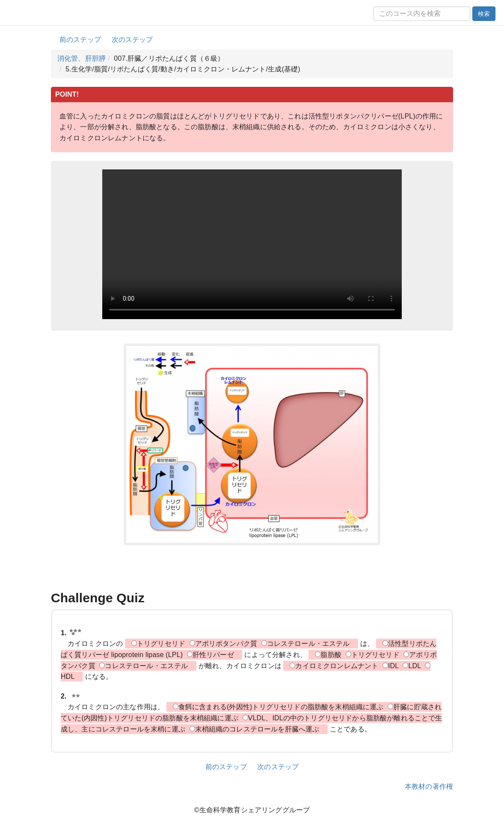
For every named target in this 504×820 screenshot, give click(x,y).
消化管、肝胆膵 (82, 58)
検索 (484, 14)
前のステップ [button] (80, 40)
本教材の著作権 (429, 786)
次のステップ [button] (132, 40)
